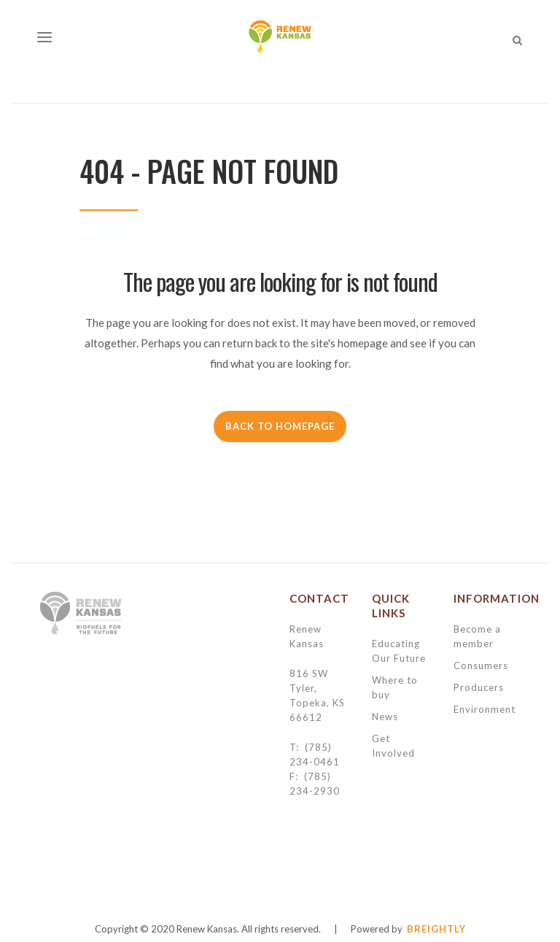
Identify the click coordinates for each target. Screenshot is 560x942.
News (385, 717)
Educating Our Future (399, 651)
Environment (485, 709)
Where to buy (395, 687)
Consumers (481, 665)
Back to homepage (280, 426)
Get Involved (393, 746)
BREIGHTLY (436, 929)
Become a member (477, 636)
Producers (479, 687)
